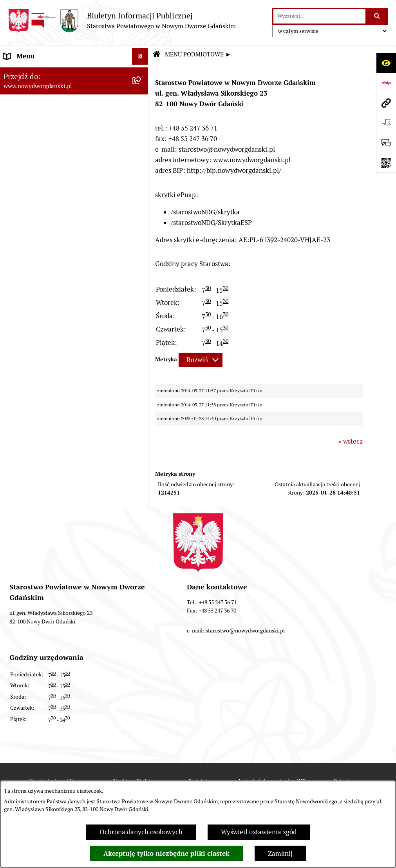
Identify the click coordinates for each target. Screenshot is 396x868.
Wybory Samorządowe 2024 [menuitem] (44, 290)
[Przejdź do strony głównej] (122, 21)
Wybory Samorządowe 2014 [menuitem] (44, 323)
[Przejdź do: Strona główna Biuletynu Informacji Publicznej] (156, 55)
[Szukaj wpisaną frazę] (377, 16)
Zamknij (280, 854)
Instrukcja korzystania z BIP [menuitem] (45, 240)
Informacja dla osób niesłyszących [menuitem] (54, 357)
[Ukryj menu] (140, 57)
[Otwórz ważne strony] (386, 123)
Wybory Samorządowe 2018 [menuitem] (44, 307)
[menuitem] (74, 74)
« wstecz (351, 441)
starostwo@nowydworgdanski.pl (245, 631)
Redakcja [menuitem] (17, 257)
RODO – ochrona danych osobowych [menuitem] (57, 274)
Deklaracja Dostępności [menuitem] (38, 373)
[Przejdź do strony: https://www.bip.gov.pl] (386, 83)
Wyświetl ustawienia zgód (259, 832)
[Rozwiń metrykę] (201, 360)
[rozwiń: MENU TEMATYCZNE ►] (142, 205)
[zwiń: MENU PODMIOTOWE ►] (142, 73)
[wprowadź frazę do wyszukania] (319, 16)
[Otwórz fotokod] (386, 163)
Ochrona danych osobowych (141, 832)
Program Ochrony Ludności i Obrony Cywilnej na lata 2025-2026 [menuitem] (58, 412)
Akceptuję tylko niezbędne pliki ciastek (166, 854)
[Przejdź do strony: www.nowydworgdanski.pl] (386, 103)
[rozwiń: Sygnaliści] (142, 390)
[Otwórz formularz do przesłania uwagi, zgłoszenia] (386, 143)
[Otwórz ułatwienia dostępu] (386, 63)
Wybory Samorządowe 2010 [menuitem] (44, 340)
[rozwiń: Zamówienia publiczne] (142, 224)
